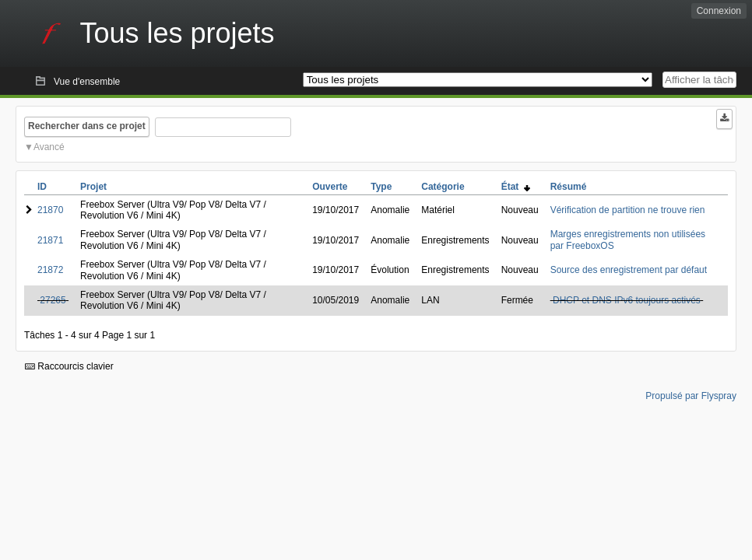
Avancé (49, 147)
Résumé (569, 187)
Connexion (719, 11)
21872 (50, 270)
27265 (53, 300)
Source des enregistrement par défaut (629, 270)
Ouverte (330, 187)
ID (42, 187)
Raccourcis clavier (69, 366)
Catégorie (443, 187)
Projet (93, 187)
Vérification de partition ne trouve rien (628, 210)
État (516, 187)
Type (381, 187)
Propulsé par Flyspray (691, 396)
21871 (50, 240)
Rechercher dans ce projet (87, 126)
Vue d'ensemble (87, 82)
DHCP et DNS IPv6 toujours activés (627, 300)
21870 (50, 210)
